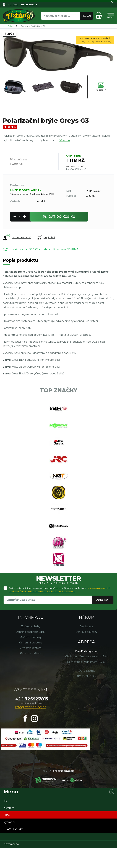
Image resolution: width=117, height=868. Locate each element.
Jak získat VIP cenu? (76, 169)
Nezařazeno (11, 864)
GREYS (90, 196)
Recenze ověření (31, 673)
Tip (5, 821)
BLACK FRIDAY (13, 849)
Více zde (65, 140)
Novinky (9, 828)
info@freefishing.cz (31, 727)
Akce (7, 835)
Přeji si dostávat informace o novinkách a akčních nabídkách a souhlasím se (60, 610)
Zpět (9, 34)
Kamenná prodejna (31, 663)
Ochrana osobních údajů (31, 652)
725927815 (31, 719)
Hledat (87, 16)
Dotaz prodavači (17, 238)
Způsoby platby (31, 646)
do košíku (59, 217)
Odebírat (103, 620)
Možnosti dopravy (31, 657)
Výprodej (9, 842)
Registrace (86, 646)
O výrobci (48, 238)
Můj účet (13, 4)
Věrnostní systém (31, 668)
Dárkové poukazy (86, 652)
